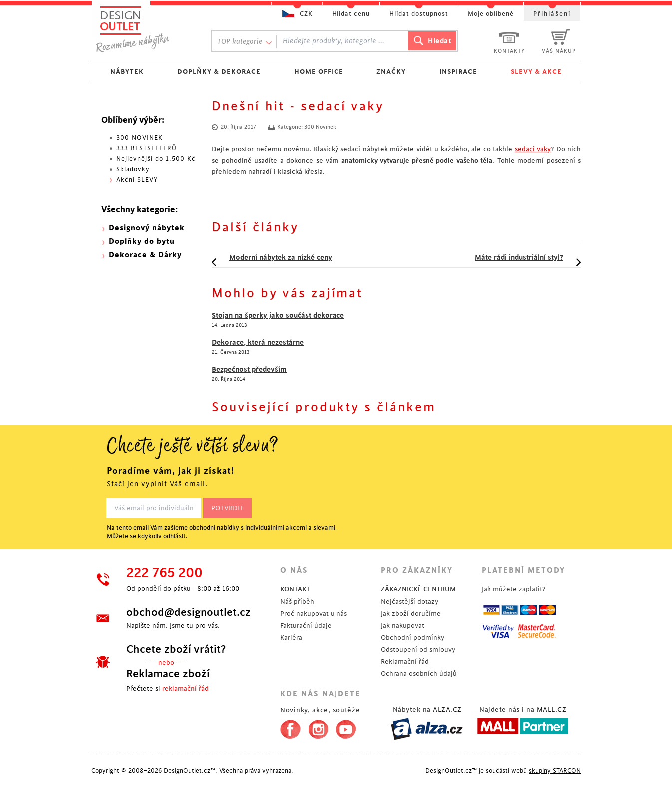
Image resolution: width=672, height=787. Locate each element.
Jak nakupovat (403, 625)
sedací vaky (533, 149)
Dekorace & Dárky (145, 255)
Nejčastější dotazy (410, 601)
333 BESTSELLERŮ (147, 148)
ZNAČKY (391, 72)
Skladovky (133, 169)
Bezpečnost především (249, 369)
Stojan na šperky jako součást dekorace (278, 315)
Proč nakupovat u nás (314, 613)
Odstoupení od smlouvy (418, 649)
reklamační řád (185, 688)
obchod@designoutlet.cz (188, 612)
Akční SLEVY (137, 180)
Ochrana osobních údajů (419, 673)
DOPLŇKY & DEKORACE (219, 72)
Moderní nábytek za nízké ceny (281, 257)
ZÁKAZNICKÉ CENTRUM (418, 589)
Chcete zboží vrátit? (176, 649)
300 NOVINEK (140, 138)
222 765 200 (165, 573)
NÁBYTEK (127, 72)
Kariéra (291, 637)
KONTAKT (295, 589)
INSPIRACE (458, 72)
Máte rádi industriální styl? (519, 257)
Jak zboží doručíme (411, 613)
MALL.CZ (552, 709)
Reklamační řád (405, 661)
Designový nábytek (147, 228)
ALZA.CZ (447, 709)
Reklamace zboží (168, 674)
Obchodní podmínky (413, 637)
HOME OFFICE (319, 72)
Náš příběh (297, 601)
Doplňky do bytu (142, 241)
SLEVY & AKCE (536, 72)
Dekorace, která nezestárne (258, 342)
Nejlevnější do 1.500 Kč (156, 159)
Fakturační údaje (306, 625)
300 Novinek (320, 127)
